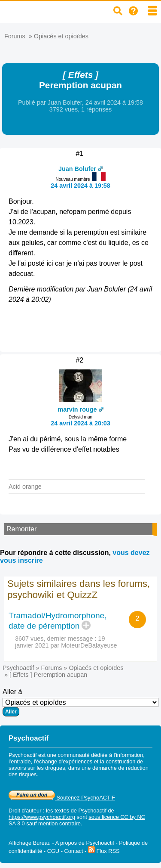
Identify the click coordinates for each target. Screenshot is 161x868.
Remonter (21, 529)
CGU (53, 851)
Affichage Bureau (30, 843)
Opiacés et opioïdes (61, 36)
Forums (15, 36)
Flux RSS (104, 851)
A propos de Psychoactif (85, 843)
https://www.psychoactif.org (42, 817)
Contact (73, 851)
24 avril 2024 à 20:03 (80, 423)
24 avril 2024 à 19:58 (80, 186)
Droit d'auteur (25, 811)
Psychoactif (18, 668)
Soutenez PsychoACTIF (62, 798)
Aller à (80, 702)
